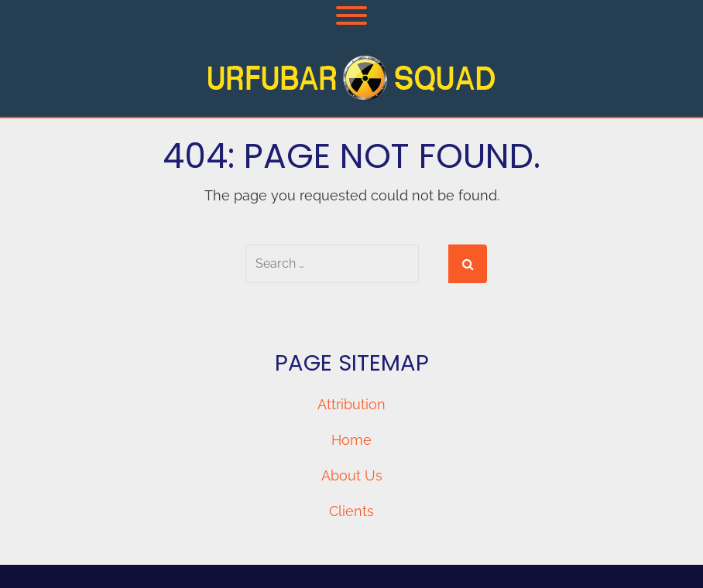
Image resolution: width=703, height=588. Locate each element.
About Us (352, 475)
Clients (351, 511)
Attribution (351, 404)
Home (351, 440)
